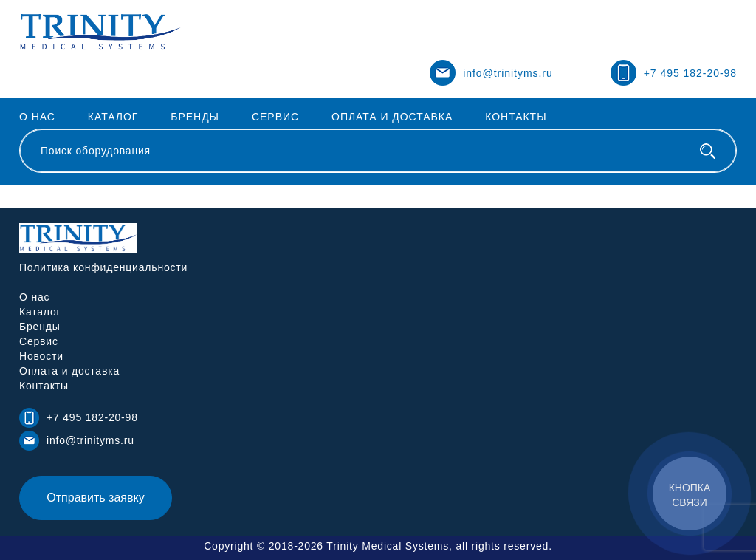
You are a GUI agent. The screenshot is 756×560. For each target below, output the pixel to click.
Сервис (275, 117)
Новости (41, 356)
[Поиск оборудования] (708, 151)
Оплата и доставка (392, 117)
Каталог (113, 117)
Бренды (195, 117)
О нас (37, 117)
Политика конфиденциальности (103, 267)
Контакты (516, 117)
